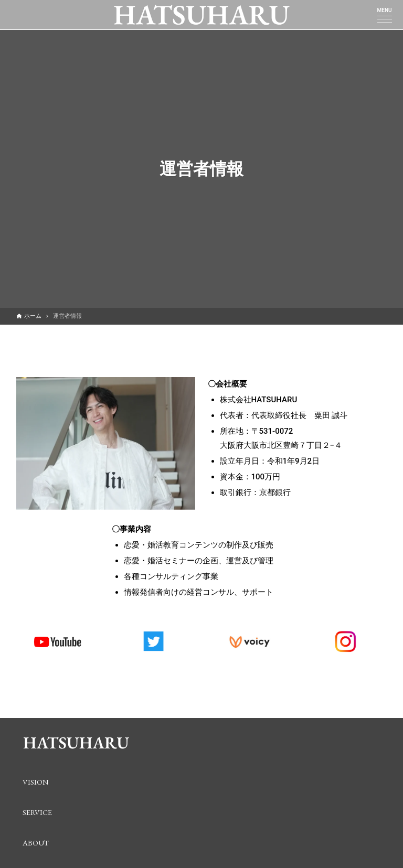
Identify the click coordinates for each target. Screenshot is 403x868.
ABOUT (36, 843)
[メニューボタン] (385, 19)
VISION (36, 782)
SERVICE (37, 812)
